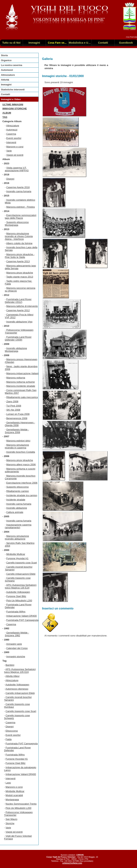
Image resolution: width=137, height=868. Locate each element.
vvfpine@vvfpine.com (72, 863)
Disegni (10, 179)
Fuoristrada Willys (16, 612)
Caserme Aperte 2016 (18, 187)
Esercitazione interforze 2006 (22, 483)
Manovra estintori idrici (18, 441)
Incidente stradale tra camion (22, 495)
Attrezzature (8, 75)
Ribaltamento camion (18, 491)
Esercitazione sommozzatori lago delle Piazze (21, 217)
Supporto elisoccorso (17, 487)
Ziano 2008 (12, 401)
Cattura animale (15, 512)
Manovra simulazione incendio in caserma (17, 446)
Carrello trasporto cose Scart (22, 563)
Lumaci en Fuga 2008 (18, 414)
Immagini (6, 85)
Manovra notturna (16, 378)
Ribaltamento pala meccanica (22, 397)
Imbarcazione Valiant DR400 (22, 616)
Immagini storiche (15, 109)
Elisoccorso (12, 731)
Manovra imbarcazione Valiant (22, 373)
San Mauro (11, 819)
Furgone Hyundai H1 (17, 558)
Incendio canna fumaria (19, 191)
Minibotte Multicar (16, 554)
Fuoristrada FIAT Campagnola (22, 620)
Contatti (5, 94)
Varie (9, 151)
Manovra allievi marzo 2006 (21, 464)
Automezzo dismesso (17, 689)
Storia (4, 55)
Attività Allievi (12, 676)
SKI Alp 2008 (13, 410)
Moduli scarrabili (14, 795)
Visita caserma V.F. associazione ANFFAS (17, 169)
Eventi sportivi (14, 138)
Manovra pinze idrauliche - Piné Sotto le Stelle (20, 256)
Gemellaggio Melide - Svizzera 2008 (17, 431)
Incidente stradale (16, 500)
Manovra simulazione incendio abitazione (17, 537)
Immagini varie (14, 644)
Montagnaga (12, 800)
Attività (5, 80)
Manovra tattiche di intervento (22, 306)
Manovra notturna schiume (21, 382)
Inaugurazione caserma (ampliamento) (18, 526)
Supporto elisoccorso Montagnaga (17, 224)
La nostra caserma (12, 65)
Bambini (10, 665)
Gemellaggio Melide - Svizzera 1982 (17, 634)
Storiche (10, 823)
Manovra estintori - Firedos (21, 207)
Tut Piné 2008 (14, 406)
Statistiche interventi (13, 90)
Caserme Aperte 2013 (18, 261)
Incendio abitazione (17, 508)
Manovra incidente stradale (21, 386)
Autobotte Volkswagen (18, 592)
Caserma (11, 134)
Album (7, 113)
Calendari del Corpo (17, 648)
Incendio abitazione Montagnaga (16, 350)
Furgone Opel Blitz (16, 596)
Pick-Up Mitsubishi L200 (19, 601)
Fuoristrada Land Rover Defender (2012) (18, 301)
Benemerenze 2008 (17, 418)
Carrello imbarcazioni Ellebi (21, 574)
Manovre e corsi (15, 147)
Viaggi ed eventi (15, 155)
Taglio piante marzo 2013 (20, 277)
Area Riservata (131, 37)
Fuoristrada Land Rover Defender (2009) (18, 338)
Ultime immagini (13, 105)
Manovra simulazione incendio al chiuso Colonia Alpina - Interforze (19, 236)
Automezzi (7, 70)
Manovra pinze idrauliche (20, 273)
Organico (6, 60)
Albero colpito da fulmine (19, 243)
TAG (5, 117)
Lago (8, 783)
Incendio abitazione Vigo (19, 322)
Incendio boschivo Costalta (21, 452)
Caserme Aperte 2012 (18, 310)
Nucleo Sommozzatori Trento (21, 804)
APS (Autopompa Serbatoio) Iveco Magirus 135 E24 (21, 586)
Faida (9, 739)
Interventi (11, 142)
